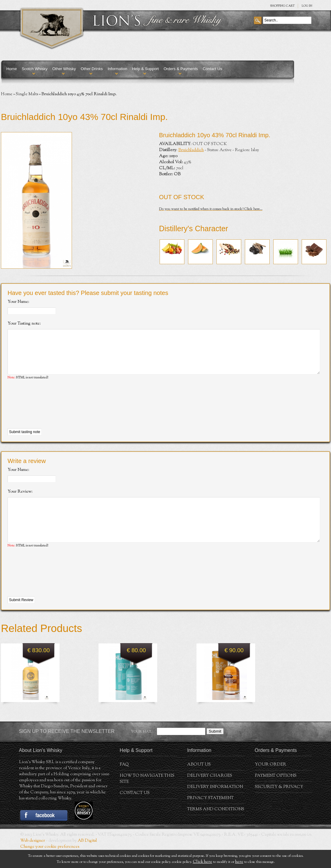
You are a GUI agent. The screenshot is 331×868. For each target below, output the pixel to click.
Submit (215, 749)
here (239, 862)
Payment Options (276, 794)
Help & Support (145, 69)
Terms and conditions (216, 828)
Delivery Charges (210, 794)
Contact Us (213, 69)
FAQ (124, 783)
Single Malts (27, 94)
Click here (203, 862)
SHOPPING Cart (282, 6)
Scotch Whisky (35, 69)
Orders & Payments (181, 69)
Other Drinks (92, 69)
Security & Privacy (279, 805)
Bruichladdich (191, 150)
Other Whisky (64, 69)
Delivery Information (215, 805)
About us (199, 783)
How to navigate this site (147, 797)
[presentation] (54, 413)
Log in (307, 6)
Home (12, 69)
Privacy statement (210, 816)
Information (117, 69)
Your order (271, 783)
